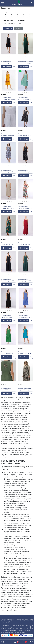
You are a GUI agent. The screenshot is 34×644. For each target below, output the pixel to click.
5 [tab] (9, 56)
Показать (22, 21)
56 (18, 17)
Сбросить (18, 29)
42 (6, 15)
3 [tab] (6, 56)
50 (30, 15)
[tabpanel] (9, 45)
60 (30, 17)
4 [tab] (8, 56)
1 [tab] (2, 56)
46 (18, 15)
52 (6, 17)
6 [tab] (11, 56)
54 (12, 17)
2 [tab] (4, 56)
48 (24, 15)
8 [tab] (15, 56)
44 (12, 15)
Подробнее (7, 66)
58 (24, 17)
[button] (3, 3)
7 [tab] (13, 56)
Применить (8, 29)
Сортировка (8, 21)
